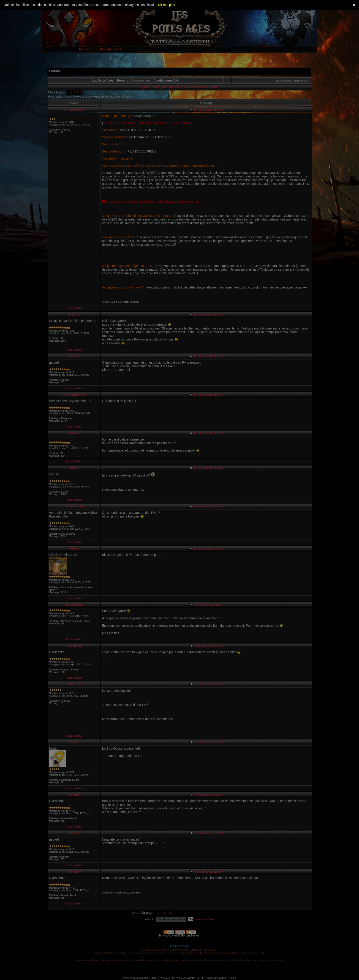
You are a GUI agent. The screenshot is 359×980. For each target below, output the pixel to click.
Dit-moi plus (166, 5)
